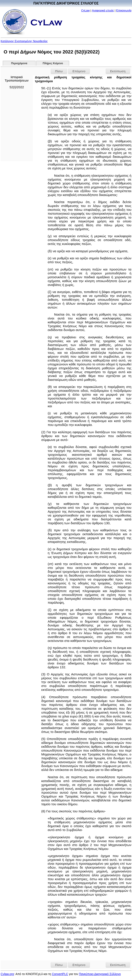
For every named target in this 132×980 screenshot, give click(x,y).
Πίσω (59, 71)
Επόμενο (79, 71)
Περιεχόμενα (19, 63)
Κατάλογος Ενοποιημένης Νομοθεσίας (24, 41)
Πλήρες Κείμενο (53, 63)
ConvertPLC (60, 974)
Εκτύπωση (118, 71)
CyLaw (85, 10)
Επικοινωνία (124, 10)
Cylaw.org (7, 974)
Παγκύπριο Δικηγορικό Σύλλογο (100, 974)
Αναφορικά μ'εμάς (103, 10)
